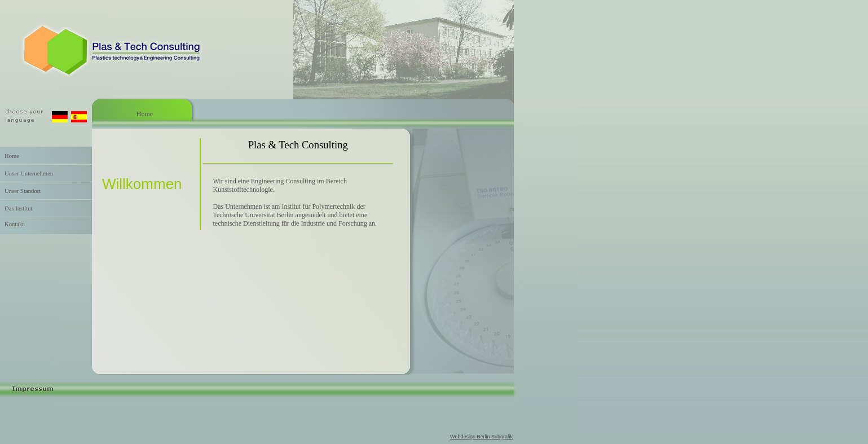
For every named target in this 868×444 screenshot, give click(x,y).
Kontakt (12, 224)
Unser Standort (20, 191)
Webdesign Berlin (470, 437)
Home (10, 156)
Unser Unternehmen (27, 173)
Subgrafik (501, 437)
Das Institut (16, 208)
